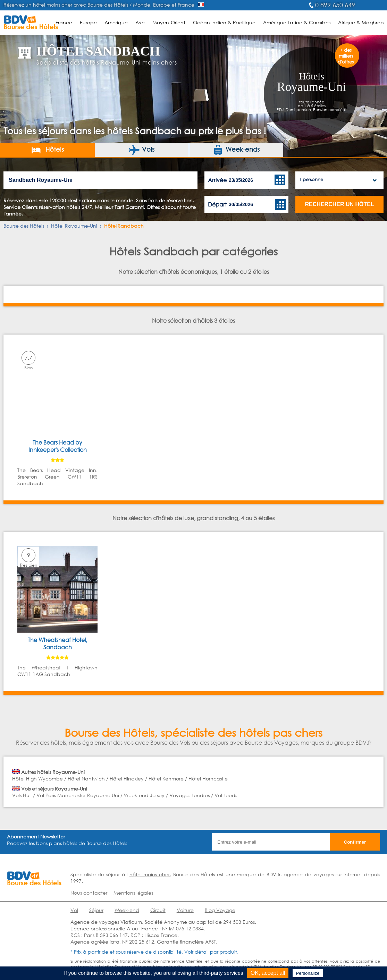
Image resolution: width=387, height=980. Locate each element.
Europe (88, 22)
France (64, 22)
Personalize (308, 973)
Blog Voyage (220, 910)
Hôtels (47, 150)
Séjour (96, 910)
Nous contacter (89, 893)
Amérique (116, 22)
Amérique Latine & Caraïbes (297, 22)
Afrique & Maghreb (361, 22)
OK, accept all (268, 973)
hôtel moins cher (150, 874)
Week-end (127, 910)
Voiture (185, 910)
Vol (74, 910)
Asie (140, 22)
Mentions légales (133, 893)
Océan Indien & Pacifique (224, 22)
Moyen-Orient (169, 22)
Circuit (158, 910)
